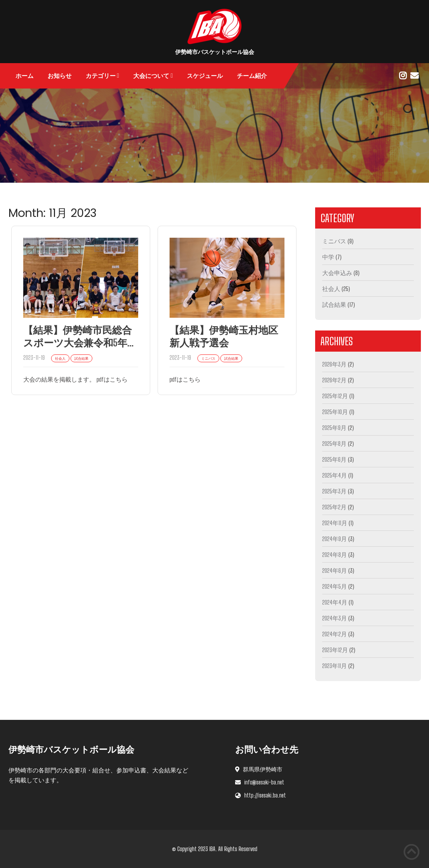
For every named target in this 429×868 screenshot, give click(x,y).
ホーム (24, 76)
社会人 (331, 289)
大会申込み (337, 273)
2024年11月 (335, 523)
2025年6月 (334, 459)
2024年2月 (335, 634)
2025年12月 (335, 396)
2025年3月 (334, 491)
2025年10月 (335, 412)
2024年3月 (335, 618)
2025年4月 (335, 475)
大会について (151, 76)
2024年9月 (335, 539)
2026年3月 (334, 364)
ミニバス (334, 241)
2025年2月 (334, 507)
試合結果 (334, 305)
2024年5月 (335, 586)
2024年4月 (335, 602)
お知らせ (60, 76)
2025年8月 (334, 444)
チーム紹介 (252, 76)
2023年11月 (335, 666)
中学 (328, 257)
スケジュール (205, 76)
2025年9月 (334, 428)
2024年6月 (335, 570)
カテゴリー (101, 76)
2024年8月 (335, 555)
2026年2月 (334, 380)
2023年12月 (335, 650)
